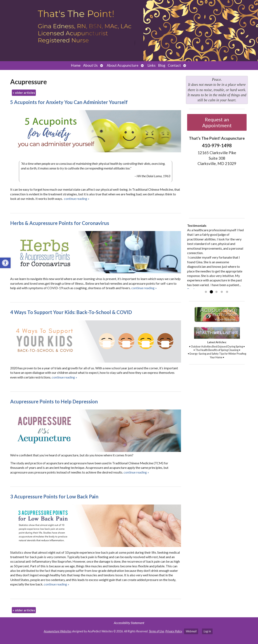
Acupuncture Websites (58, 631)
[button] (5, 263)
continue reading (77, 199)
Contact (174, 65)
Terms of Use (156, 631)
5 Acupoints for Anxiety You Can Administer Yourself (69, 102)
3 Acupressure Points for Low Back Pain (54, 496)
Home (76, 65)
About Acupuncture (123, 65)
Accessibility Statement (129, 623)
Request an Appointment (217, 122)
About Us (90, 65)
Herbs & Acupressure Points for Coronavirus (60, 223)
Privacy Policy (174, 631)
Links (152, 65)
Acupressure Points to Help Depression (54, 401)
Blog (162, 65)
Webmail (191, 631)
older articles (24, 92)
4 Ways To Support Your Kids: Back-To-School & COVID (71, 312)
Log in (207, 631)
